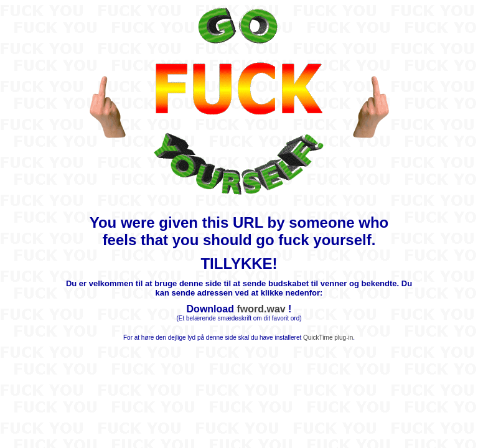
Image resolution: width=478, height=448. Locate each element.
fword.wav (261, 309)
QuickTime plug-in (328, 338)
